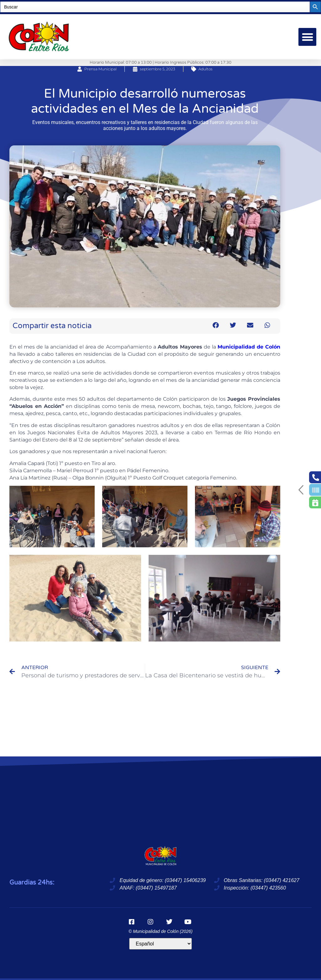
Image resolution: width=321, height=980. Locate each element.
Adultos (205, 69)
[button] (307, 37)
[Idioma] (160, 944)
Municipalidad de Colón (249, 347)
